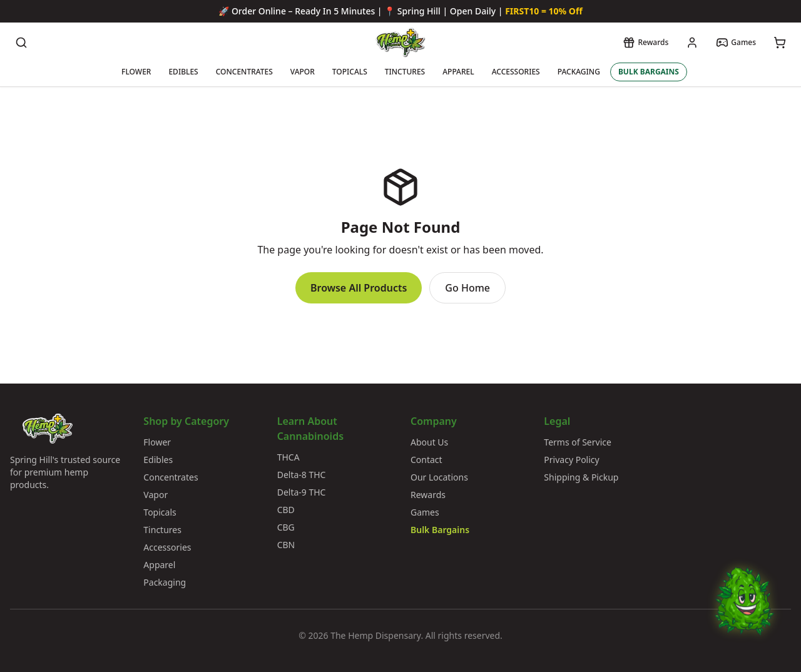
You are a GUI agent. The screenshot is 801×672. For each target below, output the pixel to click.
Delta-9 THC (302, 492)
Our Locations (439, 477)
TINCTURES (405, 72)
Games (425, 512)
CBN (286, 545)
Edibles (158, 460)
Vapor (156, 495)
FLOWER (136, 72)
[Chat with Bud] (744, 615)
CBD (286, 510)
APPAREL (458, 72)
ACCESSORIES (516, 72)
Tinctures (162, 530)
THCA (288, 457)
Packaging (165, 582)
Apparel (159, 565)
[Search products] (21, 43)
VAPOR (303, 72)
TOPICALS (350, 72)
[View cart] (780, 43)
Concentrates (171, 477)
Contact (426, 460)
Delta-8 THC (302, 475)
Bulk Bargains (440, 530)
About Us (429, 442)
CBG (286, 527)
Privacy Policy (571, 460)
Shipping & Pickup (581, 477)
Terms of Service (578, 442)
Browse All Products (359, 288)
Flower (157, 442)
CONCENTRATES (244, 72)
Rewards (428, 495)
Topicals (160, 512)
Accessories (167, 547)
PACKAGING (579, 72)
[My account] (692, 43)
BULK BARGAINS (649, 72)
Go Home (467, 288)
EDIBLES (183, 72)
